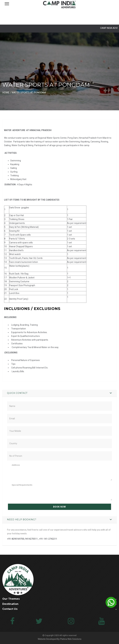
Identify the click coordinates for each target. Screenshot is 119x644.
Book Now (59, 507)
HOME (6, 93)
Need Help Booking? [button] (22, 520)
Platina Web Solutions (71, 639)
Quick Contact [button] (17, 393)
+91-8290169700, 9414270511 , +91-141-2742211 (32, 539)
